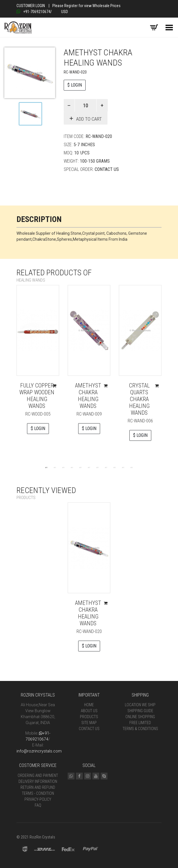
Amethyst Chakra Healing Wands (88, 396)
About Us (89, 711)
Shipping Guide (140, 711)
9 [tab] (115, 467)
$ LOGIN (75, 85)
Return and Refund (38, 787)
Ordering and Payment (38, 775)
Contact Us (107, 169)
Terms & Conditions (140, 729)
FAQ (38, 805)
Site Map (89, 723)
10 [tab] (123, 467)
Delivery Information (38, 781)
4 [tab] (72, 467)
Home (89, 705)
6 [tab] (89, 467)
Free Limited (140, 723)
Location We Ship (140, 705)
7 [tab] (98, 467)
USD (65, 12)
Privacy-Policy (38, 799)
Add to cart (89, 119)
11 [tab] (132, 467)
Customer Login (31, 6)
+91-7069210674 (33, 12)
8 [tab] (106, 467)
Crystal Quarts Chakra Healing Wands (139, 399)
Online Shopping (140, 717)
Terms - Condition (38, 793)
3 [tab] (63, 467)
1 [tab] (46, 467)
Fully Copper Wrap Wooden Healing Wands (37, 396)
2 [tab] (55, 467)
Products (89, 717)
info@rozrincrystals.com (39, 751)
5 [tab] (80, 467)
